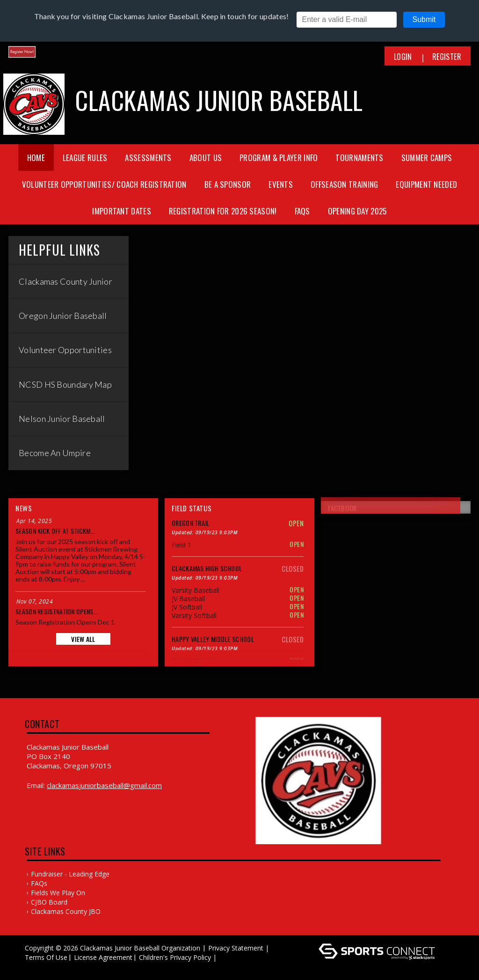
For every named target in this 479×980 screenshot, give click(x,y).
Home (36, 158)
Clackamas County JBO (66, 911)
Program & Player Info (279, 158)
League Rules (85, 158)
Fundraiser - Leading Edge (70, 874)
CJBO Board (49, 902)
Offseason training (344, 184)
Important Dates (122, 211)
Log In (37, 967)
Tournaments (359, 158)
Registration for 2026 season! (223, 211)
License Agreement (103, 957)
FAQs (302, 211)
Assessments (148, 158)
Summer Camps (427, 158)
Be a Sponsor (228, 184)
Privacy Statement (236, 948)
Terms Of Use (46, 957)
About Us (206, 158)
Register (447, 57)
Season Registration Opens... (57, 611)
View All (83, 639)
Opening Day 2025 (357, 211)
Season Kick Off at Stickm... (55, 531)
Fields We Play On (58, 893)
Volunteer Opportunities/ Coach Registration (104, 184)
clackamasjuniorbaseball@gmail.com (104, 785)
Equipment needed (426, 184)
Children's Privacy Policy (175, 957)
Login (403, 57)
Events (281, 184)
